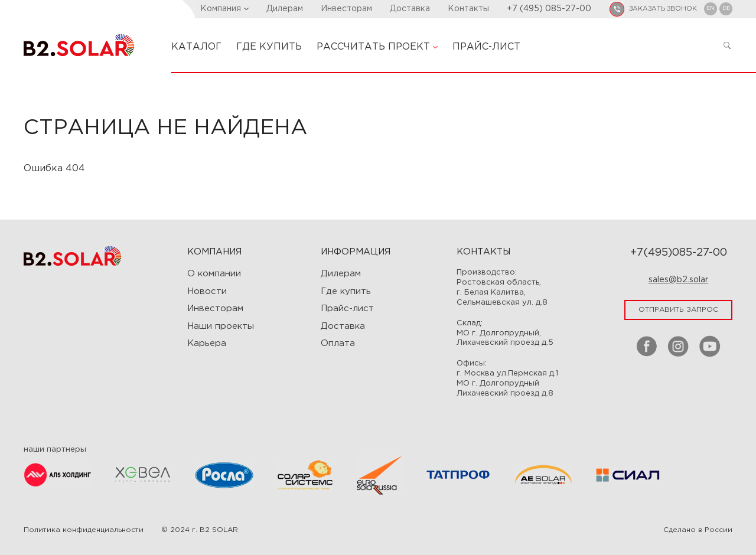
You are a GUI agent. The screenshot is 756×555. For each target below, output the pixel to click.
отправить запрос (678, 310)
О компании (214, 274)
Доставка (410, 9)
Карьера (207, 343)
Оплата (338, 343)
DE (726, 8)
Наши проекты (221, 326)
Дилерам (285, 9)
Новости (207, 291)
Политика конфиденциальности (84, 530)
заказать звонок (663, 9)
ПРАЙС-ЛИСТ (486, 47)
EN (711, 8)
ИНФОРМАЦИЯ (356, 252)
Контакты (468, 9)
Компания (224, 9)
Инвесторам (346, 9)
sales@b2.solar (678, 280)
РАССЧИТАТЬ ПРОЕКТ (377, 47)
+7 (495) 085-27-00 (549, 9)
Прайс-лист (347, 308)
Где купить (346, 291)
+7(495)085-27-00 (679, 253)
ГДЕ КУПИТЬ (269, 47)
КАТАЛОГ (196, 47)
